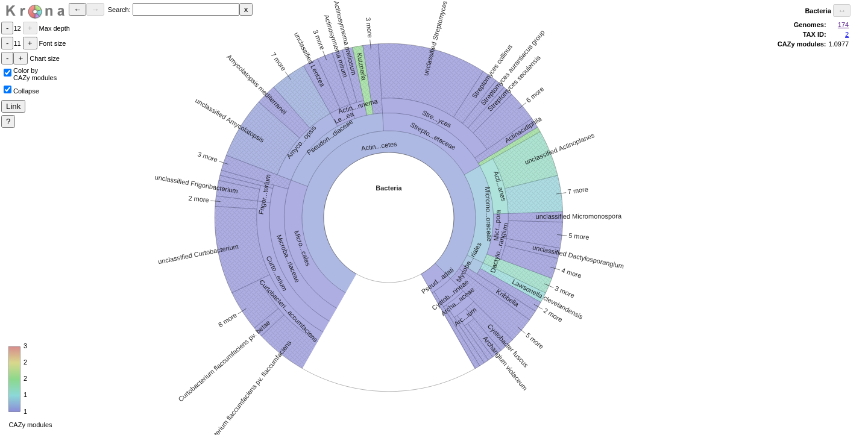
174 (843, 25)
